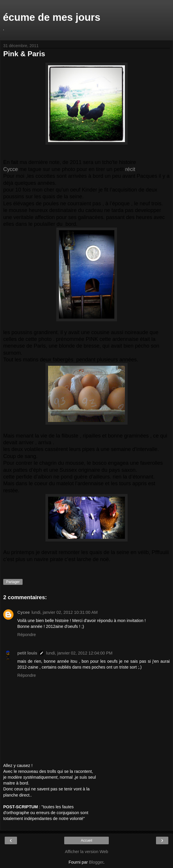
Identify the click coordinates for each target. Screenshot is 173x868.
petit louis (27, 653)
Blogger (96, 862)
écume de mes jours (52, 17)
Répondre (27, 635)
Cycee (23, 612)
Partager (13, 582)
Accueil (87, 840)
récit (130, 169)
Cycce (11, 169)
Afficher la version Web (86, 852)
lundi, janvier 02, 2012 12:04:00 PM (79, 653)
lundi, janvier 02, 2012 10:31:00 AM (65, 612)
